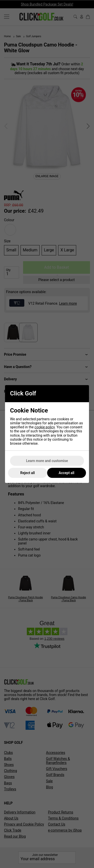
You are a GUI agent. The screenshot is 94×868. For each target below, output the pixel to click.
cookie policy (45, 427)
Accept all (66, 473)
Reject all (28, 473)
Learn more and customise (47, 461)
